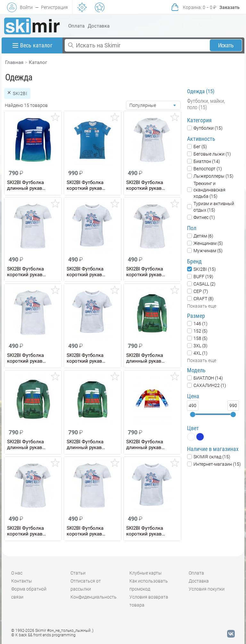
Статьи (78, 573)
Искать (226, 45)
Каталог (38, 62)
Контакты (22, 581)
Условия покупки (207, 589)
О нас (17, 573)
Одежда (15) (201, 91)
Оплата (76, 26)
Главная (14, 62)
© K (43, 635)
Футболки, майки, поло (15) (206, 104)
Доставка (99, 26)
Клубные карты (146, 573)
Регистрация (54, 7)
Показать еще (202, 306)
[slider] (193, 415)
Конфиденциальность (94, 597)
